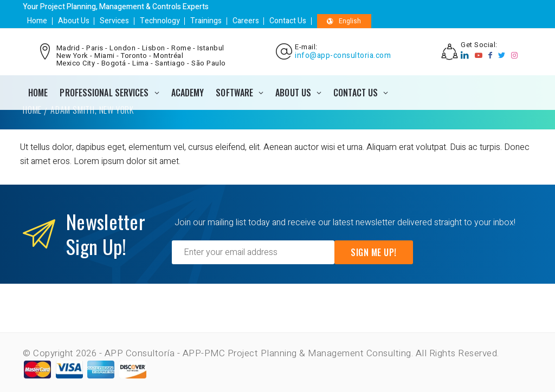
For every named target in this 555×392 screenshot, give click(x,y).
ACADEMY (188, 93)
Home (37, 21)
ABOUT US (293, 93)
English (342, 21)
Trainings (205, 21)
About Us (73, 21)
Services (114, 21)
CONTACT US (356, 93)
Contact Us (286, 21)
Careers (244, 21)
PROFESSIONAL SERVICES (104, 93)
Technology (159, 21)
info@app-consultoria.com (343, 56)
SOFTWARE (234, 93)
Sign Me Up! (374, 252)
